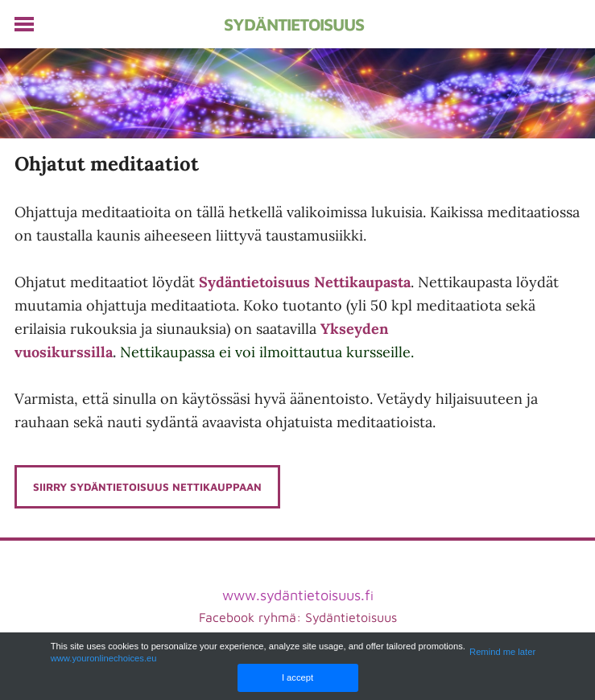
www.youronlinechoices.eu (104, 658)
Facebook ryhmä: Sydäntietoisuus (298, 617)
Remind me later (502, 652)
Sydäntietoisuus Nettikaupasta (305, 282)
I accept (297, 677)
